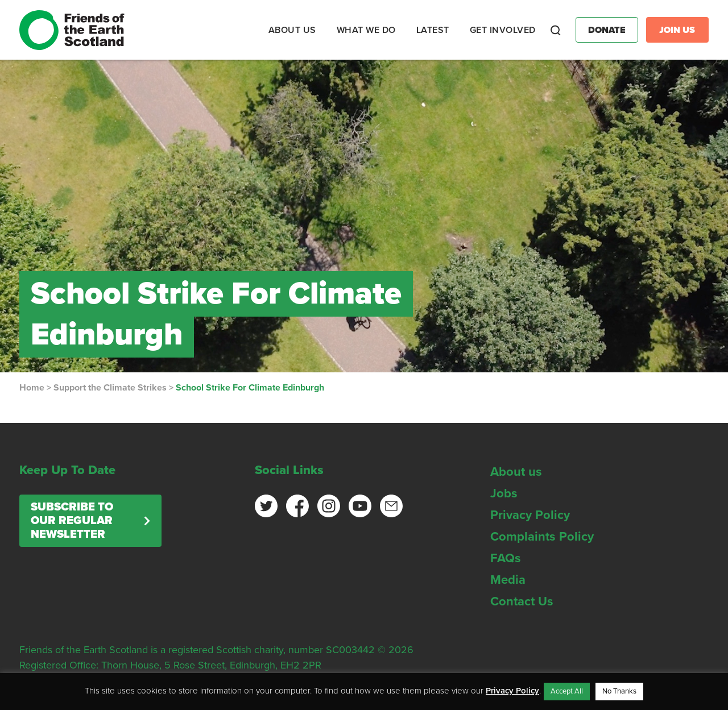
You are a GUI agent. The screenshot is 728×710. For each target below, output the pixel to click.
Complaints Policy (542, 537)
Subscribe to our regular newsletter (72, 521)
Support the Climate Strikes (110, 388)
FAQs (506, 558)
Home (32, 388)
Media (508, 580)
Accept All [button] (567, 691)
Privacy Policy (530, 515)
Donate (607, 30)
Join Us (677, 30)
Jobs (504, 493)
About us (516, 472)
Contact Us (522, 601)
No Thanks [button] (619, 691)
